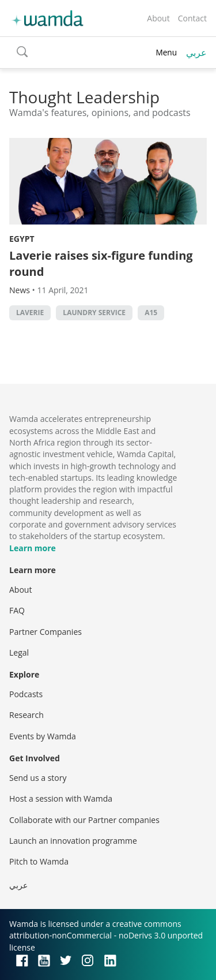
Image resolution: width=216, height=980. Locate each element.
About (158, 18)
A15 (151, 313)
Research (26, 715)
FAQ (17, 610)
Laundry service (94, 313)
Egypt (22, 239)
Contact (192, 18)
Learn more (33, 548)
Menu (166, 52)
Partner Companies (46, 632)
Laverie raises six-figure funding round (101, 263)
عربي (196, 53)
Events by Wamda (43, 736)
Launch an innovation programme (73, 841)
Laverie (30, 313)
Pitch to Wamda (39, 861)
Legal (19, 652)
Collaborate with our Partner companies (84, 820)
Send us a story (38, 778)
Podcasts (26, 694)
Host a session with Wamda (61, 798)
